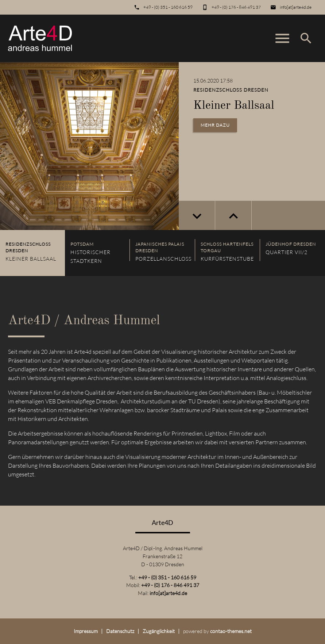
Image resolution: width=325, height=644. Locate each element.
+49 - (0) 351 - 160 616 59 (168, 7)
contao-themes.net (231, 631)
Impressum (86, 631)
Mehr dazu (215, 125)
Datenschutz (120, 631)
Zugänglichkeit (159, 631)
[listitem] (32, 253)
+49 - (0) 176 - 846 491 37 (236, 7)
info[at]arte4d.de (296, 7)
